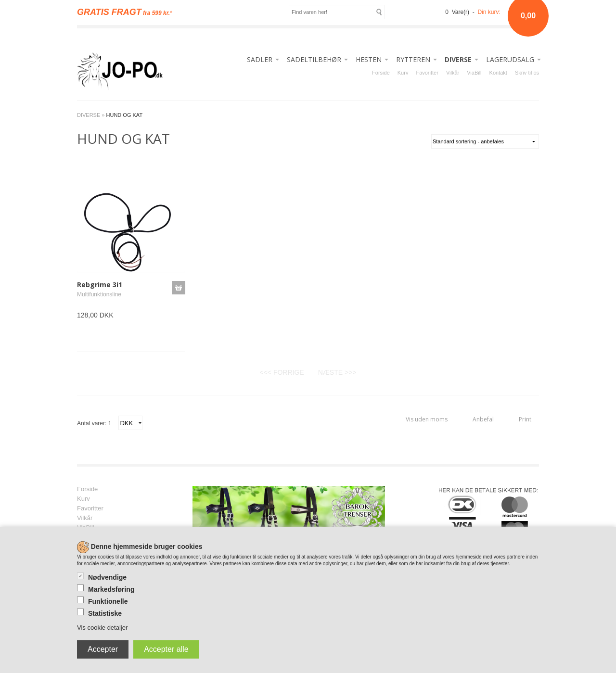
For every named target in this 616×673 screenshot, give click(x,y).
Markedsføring (111, 589)
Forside (381, 73)
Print (525, 419)
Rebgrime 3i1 (100, 285)
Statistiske (105, 613)
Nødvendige (107, 577)
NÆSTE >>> (337, 372)
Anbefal (483, 419)
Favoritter (427, 73)
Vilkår (453, 73)
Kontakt (498, 73)
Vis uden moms (427, 419)
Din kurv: (489, 12)
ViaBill (474, 73)
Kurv (403, 73)
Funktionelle (108, 601)
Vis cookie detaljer (102, 628)
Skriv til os (527, 73)
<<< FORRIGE (282, 372)
